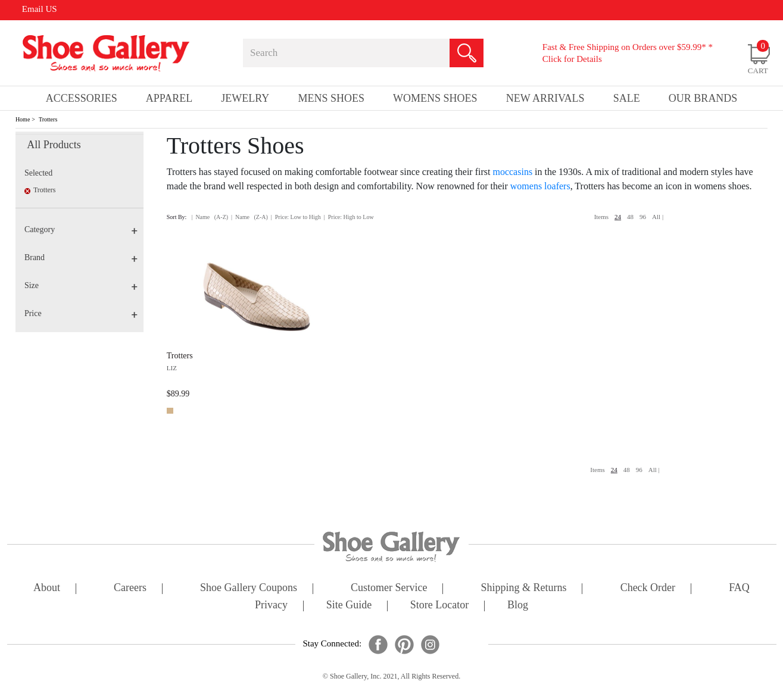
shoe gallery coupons (249, 588)
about (47, 588)
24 (618, 217)
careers (130, 588)
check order (648, 588)
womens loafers (540, 186)
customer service (389, 588)
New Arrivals (545, 98)
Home (23, 119)
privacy (271, 606)
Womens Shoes (435, 98)
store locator (439, 606)
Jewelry (245, 98)
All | (658, 217)
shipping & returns (524, 588)
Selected (38, 173)
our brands (703, 98)
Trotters (48, 119)
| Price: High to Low (349, 217)
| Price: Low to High (296, 217)
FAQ (739, 588)
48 (630, 217)
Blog (518, 606)
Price (81, 313)
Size (81, 285)
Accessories (82, 98)
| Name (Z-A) (249, 217)
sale (627, 98)
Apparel (169, 98)
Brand (81, 257)
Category (81, 229)
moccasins (512, 172)
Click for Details (572, 59)
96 (643, 217)
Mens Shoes (331, 98)
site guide (349, 606)
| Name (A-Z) (210, 217)
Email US (40, 9)
